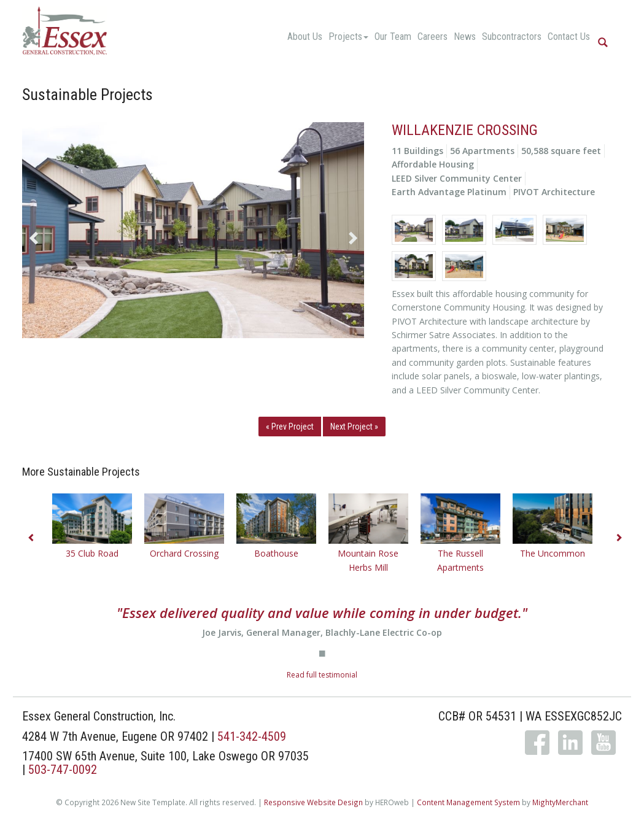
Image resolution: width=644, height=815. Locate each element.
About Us (305, 37)
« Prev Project (290, 427)
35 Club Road (92, 553)
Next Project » (354, 427)
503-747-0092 (63, 770)
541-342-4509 (252, 736)
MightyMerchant (560, 802)
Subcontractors (512, 37)
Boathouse (276, 553)
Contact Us (569, 37)
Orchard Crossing (184, 553)
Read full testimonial (322, 675)
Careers (433, 37)
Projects (348, 37)
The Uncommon (553, 553)
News (465, 37)
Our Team (393, 37)
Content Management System (468, 802)
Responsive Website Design (313, 802)
